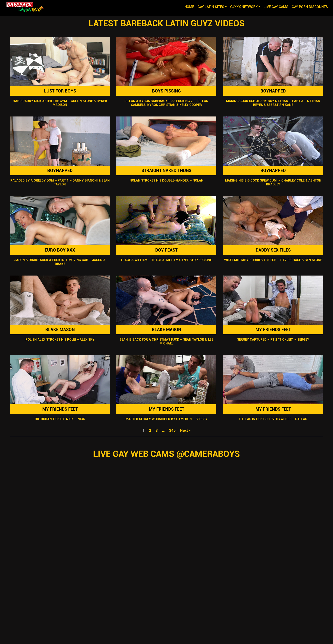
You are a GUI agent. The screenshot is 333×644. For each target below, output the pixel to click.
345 (172, 430)
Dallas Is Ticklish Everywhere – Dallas (273, 419)
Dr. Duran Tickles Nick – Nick (60, 419)
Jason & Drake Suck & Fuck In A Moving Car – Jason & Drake (60, 262)
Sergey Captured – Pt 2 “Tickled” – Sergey (273, 340)
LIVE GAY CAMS (276, 7)
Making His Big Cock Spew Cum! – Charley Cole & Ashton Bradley (273, 182)
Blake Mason (60, 330)
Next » (185, 430)
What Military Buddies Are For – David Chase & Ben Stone (273, 260)
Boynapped (273, 91)
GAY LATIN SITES (211, 7)
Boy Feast (167, 250)
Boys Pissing (167, 91)
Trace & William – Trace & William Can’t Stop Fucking (167, 260)
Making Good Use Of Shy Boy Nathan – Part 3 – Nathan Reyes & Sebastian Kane (273, 103)
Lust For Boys (60, 91)
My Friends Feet (273, 330)
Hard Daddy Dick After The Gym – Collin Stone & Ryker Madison (60, 103)
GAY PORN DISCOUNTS (310, 7)
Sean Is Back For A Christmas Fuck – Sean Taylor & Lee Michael (167, 341)
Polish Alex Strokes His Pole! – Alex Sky (60, 340)
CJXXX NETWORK (244, 7)
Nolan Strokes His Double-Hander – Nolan (166, 180)
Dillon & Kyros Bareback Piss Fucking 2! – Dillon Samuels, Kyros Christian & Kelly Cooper (167, 103)
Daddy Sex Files (273, 250)
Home (190, 6)
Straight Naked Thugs (167, 171)
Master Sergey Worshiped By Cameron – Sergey (166, 419)
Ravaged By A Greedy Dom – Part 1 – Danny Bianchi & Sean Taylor (60, 182)
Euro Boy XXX (60, 250)
